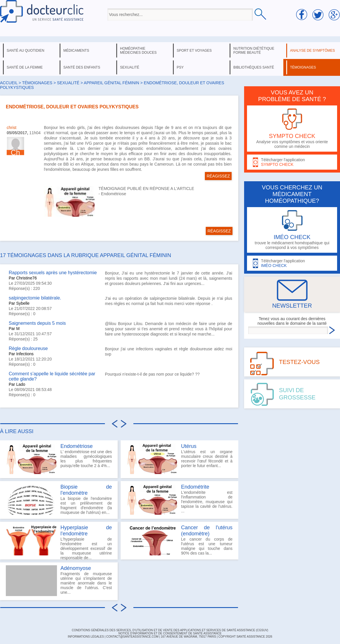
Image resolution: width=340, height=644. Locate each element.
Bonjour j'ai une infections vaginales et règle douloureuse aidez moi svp (169, 351)
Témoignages (37, 83)
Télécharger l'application (292, 162)
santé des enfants (82, 67)
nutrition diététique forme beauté (254, 51)
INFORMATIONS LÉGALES (86, 637)
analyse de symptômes (312, 51)
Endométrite (195, 487)
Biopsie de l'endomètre (86, 490)
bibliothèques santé (254, 67)
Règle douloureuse (28, 348)
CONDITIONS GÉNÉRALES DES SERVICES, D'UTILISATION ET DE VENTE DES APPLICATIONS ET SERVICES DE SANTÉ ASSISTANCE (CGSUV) (170, 630)
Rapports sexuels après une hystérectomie (53, 273)
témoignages (303, 67)
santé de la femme (25, 67)
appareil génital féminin (111, 83)
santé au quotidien (25, 51)
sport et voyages (194, 51)
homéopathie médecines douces (138, 51)
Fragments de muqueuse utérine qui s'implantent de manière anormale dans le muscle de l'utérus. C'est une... (59, 581)
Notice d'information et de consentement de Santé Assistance (170, 633)
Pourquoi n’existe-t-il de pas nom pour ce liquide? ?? (152, 374)
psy (180, 67)
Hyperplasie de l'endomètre (86, 531)
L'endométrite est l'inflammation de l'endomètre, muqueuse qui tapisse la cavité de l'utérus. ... (179, 499)
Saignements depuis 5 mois (37, 323)
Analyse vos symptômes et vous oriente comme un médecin (292, 129)
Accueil (9, 83)
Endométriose (114, 194)
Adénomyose (76, 568)
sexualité (130, 67)
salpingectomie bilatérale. (35, 298)
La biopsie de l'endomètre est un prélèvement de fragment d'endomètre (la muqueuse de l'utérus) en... (59, 499)
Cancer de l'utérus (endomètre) (207, 531)
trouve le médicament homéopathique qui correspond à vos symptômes (292, 230)
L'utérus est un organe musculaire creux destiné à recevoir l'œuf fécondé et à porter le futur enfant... (179, 459)
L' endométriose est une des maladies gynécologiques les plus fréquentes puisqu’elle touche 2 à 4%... (59, 459)
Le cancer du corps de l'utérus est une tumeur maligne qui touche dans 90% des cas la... (179, 540)
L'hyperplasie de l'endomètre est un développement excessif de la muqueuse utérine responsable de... (59, 542)
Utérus (189, 446)
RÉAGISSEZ (218, 176)
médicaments (76, 51)
